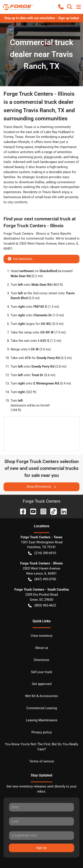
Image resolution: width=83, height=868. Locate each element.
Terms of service (42, 761)
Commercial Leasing (42, 708)
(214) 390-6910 (42, 553)
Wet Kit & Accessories (41, 696)
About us (42, 648)
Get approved (42, 684)
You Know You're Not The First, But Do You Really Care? (41, 747)
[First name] (41, 807)
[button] (61, 7)
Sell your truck (42, 672)
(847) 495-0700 (42, 579)
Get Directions (20, 259)
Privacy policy (42, 732)
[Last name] (41, 821)
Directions (41, 660)
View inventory (42, 636)
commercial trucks (40, 238)
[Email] (41, 835)
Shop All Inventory (42, 487)
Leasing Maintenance (42, 720)
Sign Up (41, 848)
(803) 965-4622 (42, 605)
